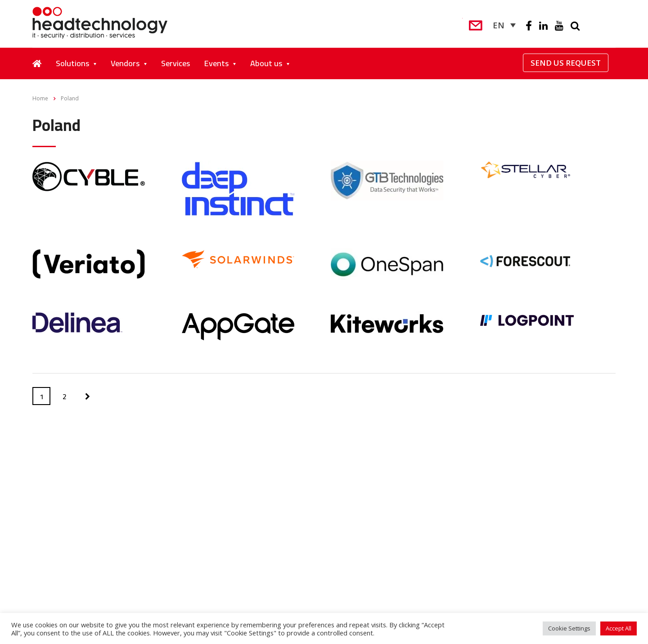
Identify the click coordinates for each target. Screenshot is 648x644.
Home (40, 98)
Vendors (125, 63)
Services (175, 63)
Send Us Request (566, 63)
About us (266, 63)
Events (216, 63)
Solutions (72, 63)
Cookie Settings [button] (569, 628)
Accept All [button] (619, 628)
